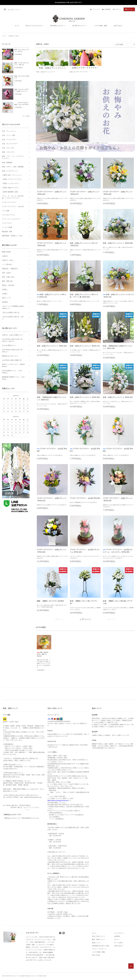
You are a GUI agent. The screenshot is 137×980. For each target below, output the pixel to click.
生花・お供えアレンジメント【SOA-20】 (85, 397)
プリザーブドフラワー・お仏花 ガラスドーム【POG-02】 (85, 551)
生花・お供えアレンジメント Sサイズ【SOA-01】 (84, 244)
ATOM (98, 955)
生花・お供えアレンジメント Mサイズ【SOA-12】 (52, 296)
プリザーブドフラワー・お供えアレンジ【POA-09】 (52, 244)
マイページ (96, 9)
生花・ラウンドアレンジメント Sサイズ (22, 51)
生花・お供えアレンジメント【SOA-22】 (118, 397)
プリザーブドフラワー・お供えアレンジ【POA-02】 (52, 193)
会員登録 (107, 9)
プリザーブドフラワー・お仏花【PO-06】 (52, 450)
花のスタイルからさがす (35, 26)
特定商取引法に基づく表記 (101, 946)
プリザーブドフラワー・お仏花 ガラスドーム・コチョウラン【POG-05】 (118, 551)
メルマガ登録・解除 (101, 26)
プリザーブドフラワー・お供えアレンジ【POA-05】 (118, 499)
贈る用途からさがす (58, 26)
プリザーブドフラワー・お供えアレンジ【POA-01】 (52, 499)
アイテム (129, 9)
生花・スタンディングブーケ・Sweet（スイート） (22, 90)
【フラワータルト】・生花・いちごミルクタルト (22, 104)
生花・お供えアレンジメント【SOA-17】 (85, 346)
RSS (93, 955)
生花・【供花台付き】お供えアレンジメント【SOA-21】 (52, 398)
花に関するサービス (80, 26)
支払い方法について (98, 936)
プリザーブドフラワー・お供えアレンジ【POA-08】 (118, 193)
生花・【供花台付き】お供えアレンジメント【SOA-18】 (118, 347)
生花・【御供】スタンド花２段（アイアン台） (118, 602)
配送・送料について (98, 939)
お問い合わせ (118, 26)
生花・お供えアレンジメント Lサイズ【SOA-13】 (118, 296)
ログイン (118, 9)
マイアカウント (119, 933)
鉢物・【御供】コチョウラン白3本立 (50, 601)
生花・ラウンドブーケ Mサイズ (22, 77)
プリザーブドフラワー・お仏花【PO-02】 (85, 498)
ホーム (17, 26)
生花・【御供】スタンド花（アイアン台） (84, 602)
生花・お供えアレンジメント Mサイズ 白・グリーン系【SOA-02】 (85, 296)
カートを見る (118, 943)
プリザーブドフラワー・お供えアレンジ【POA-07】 (85, 193)
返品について (96, 943)
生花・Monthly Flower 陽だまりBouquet (43, 654)
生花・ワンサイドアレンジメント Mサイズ (22, 64)
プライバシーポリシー (99, 949)
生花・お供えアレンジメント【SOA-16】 (52, 346)
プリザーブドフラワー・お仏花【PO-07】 (85, 450)
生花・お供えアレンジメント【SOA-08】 (118, 243)
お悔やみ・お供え (14, 36)
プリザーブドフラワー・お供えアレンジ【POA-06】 (52, 551)
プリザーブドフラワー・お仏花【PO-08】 (118, 450)
